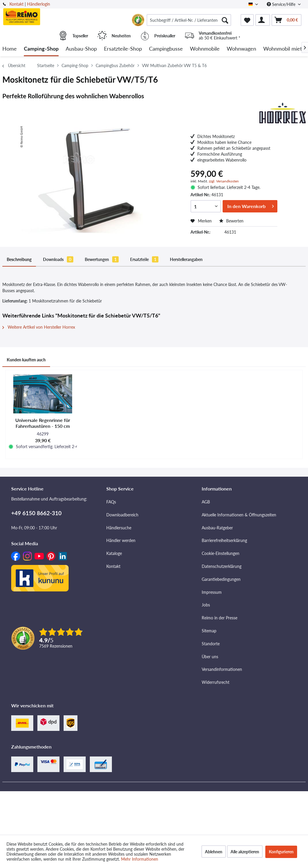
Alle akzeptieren (245, 852)
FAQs (111, 502)
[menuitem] (189, 20)
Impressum (212, 592)
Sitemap (209, 631)
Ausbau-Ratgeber (217, 528)
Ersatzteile (144, 259)
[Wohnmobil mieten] (285, 49)
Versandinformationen (222, 669)
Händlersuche (119, 528)
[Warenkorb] (287, 20)
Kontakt (16, 4)
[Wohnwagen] (241, 49)
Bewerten (231, 221)
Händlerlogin (39, 4)
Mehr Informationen (140, 859)
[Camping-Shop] (41, 49)
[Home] (10, 49)
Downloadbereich (122, 515)
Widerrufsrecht (216, 682)
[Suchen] (225, 20)
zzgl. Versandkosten (224, 181)
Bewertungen (102, 259)
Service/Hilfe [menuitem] (282, 4)
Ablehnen (214, 852)
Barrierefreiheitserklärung (224, 540)
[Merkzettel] (247, 20)
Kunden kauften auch (26, 360)
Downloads (58, 259)
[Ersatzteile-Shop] (123, 49)
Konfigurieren (281, 852)
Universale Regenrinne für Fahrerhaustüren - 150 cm (43, 423)
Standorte (211, 644)
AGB (206, 502)
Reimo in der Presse (220, 618)
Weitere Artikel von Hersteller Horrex (39, 327)
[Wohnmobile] (205, 49)
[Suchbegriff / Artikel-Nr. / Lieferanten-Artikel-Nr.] (189, 20)
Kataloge (114, 553)
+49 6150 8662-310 (36, 513)
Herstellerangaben (186, 259)
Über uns (210, 657)
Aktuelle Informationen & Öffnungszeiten (239, 515)
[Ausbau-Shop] (81, 49)
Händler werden (121, 540)
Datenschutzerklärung (222, 566)
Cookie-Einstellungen (221, 553)
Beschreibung (19, 259)
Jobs (206, 605)
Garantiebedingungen (221, 579)
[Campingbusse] (166, 49)
